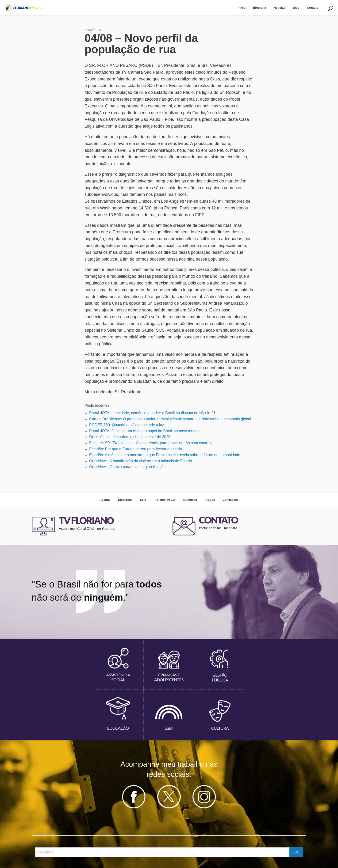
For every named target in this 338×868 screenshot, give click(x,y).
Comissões (230, 500)
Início (242, 8)
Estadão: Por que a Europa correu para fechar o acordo (136, 449)
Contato (313, 8)
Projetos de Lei (164, 500)
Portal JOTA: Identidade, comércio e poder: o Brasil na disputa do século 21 (152, 413)
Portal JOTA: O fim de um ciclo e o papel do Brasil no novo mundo (144, 431)
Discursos (125, 500)
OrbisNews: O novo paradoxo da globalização (127, 467)
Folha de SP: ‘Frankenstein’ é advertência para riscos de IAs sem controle (151, 443)
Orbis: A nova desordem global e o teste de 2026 (130, 437)
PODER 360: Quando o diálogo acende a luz (127, 425)
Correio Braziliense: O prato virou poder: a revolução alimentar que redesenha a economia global (170, 419)
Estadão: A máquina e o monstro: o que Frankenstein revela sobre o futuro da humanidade (165, 455)
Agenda (105, 500)
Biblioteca (190, 500)
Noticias (279, 8)
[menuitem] (242, 8)
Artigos (210, 500)
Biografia (259, 8)
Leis (143, 500)
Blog (296, 8)
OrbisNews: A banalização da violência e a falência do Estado (141, 461)
